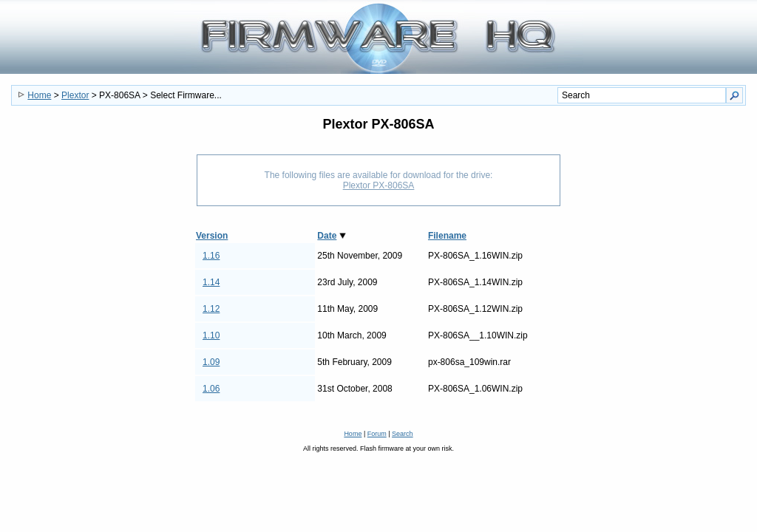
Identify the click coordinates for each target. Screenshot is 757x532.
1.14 (211, 282)
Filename (447, 236)
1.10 (211, 335)
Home (39, 95)
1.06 (211, 389)
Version (212, 236)
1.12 (211, 309)
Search (403, 434)
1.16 (211, 256)
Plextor (75, 95)
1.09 (211, 362)
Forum (377, 434)
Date (327, 236)
